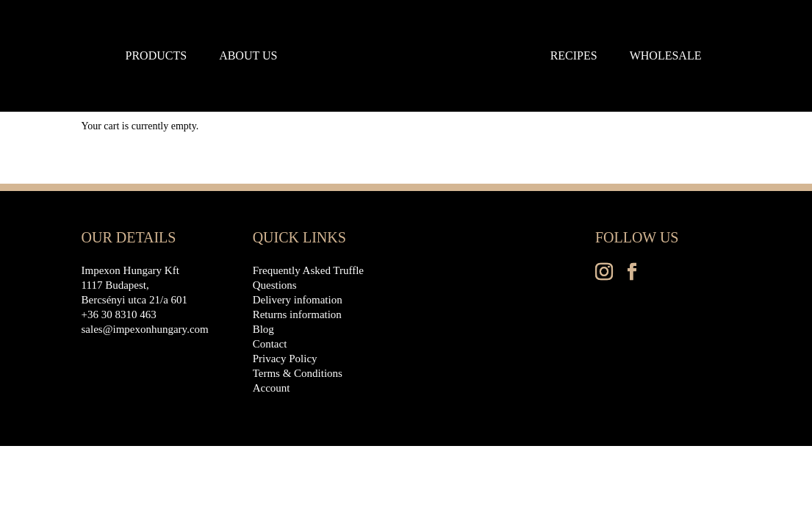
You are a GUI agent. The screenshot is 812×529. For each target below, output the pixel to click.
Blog (263, 329)
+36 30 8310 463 (119, 314)
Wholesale (666, 56)
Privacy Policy (285, 359)
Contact (270, 344)
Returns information (297, 314)
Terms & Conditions (298, 373)
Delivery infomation (298, 300)
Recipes (574, 56)
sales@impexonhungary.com (145, 329)
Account (272, 388)
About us (248, 56)
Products (157, 56)
